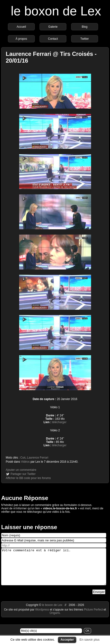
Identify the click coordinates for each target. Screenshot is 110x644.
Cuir (23, 458)
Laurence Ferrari (38, 458)
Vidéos (25, 462)
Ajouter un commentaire (21, 470)
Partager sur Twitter (23, 474)
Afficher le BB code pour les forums (28, 478)
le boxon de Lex (56, 11)
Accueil (21, 27)
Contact (53, 39)
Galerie (53, 27)
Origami (55, 620)
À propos (21, 39)
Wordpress (43, 617)
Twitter (84, 39)
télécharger (59, 422)
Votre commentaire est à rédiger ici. (54, 570)
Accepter (67, 640)
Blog (85, 27)
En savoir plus (90, 640)
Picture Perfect (93, 617)
